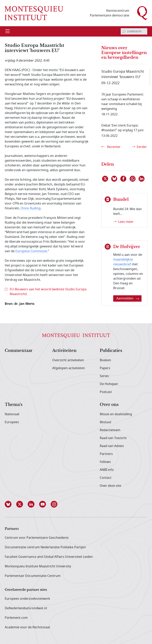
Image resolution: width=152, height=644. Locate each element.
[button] (10, 504)
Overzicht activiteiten (68, 360)
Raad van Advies (112, 446)
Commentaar (19, 351)
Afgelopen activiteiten (69, 368)
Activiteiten (64, 351)
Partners (106, 454)
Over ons (109, 405)
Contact (106, 478)
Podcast (106, 392)
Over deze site (110, 486)
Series (104, 376)
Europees (12, 422)
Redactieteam (110, 430)
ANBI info (107, 470)
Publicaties (111, 351)
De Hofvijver (109, 384)
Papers (105, 368)
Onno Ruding (31, 208)
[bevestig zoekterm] (124, 31)
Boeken (105, 360)
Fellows (105, 462)
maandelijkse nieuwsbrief (123, 262)
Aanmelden (128, 298)
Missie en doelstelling (116, 414)
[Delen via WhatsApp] (133, 179)
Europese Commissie (31, 251)
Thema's (14, 405)
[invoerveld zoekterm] (134, 31)
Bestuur (106, 422)
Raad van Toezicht (113, 438)
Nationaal (12, 414)
